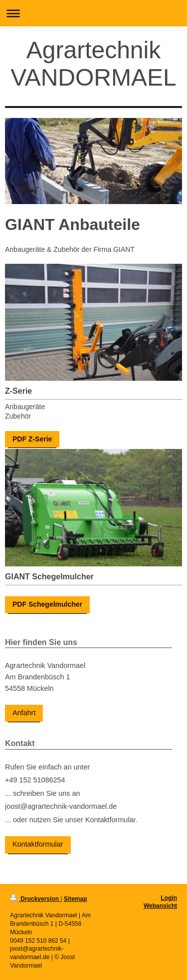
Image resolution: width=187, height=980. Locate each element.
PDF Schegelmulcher (47, 604)
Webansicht (160, 906)
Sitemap (76, 899)
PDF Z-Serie (32, 439)
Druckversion (35, 899)
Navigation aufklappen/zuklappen (93, 13)
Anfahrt (24, 713)
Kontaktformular (38, 844)
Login (169, 898)
